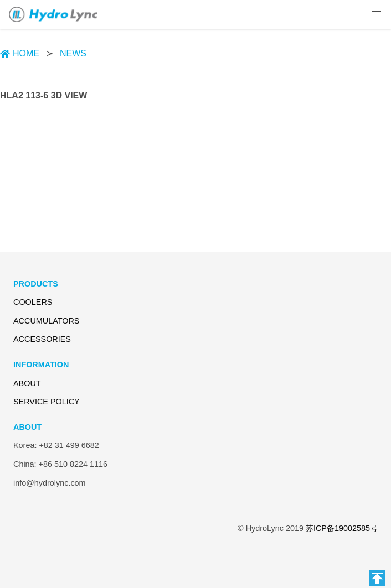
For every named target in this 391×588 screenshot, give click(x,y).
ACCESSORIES (42, 339)
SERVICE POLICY (47, 402)
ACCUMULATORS (46, 321)
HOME (20, 53)
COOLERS (33, 302)
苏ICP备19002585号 (342, 528)
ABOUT (27, 383)
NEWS (73, 53)
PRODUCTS (36, 284)
